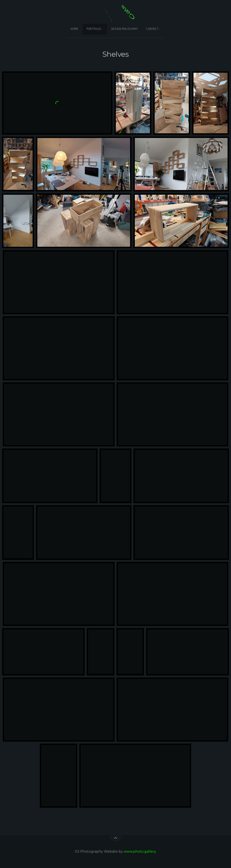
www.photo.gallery (140, 851)
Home (75, 29)
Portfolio (94, 29)
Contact (152, 29)
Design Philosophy (125, 29)
